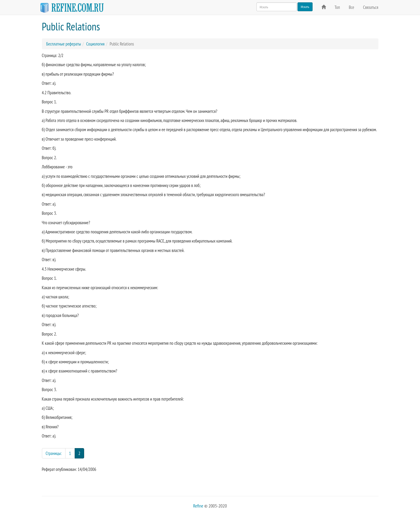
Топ (337, 7)
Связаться (371, 7)
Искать (305, 7)
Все (352, 7)
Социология (95, 44)
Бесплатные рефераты (64, 44)
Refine (198, 506)
